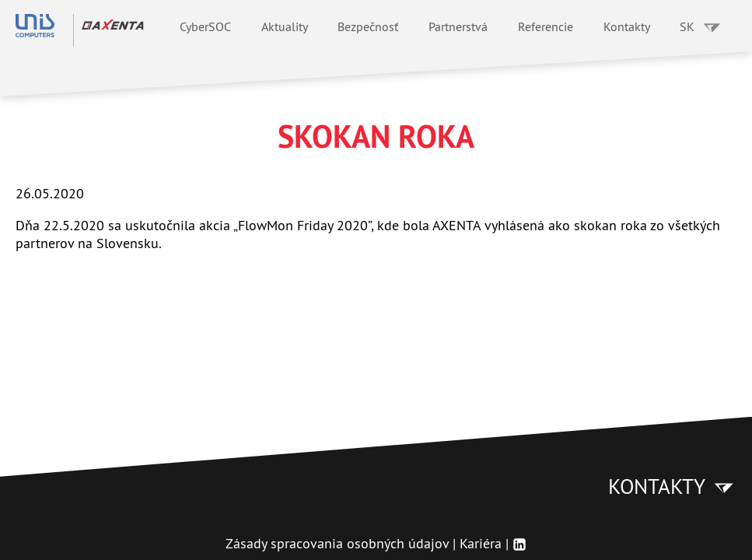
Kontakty (627, 26)
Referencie (546, 26)
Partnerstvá (458, 26)
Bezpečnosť (368, 26)
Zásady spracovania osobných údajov (337, 543)
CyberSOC (205, 26)
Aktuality (285, 26)
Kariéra (481, 543)
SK (700, 26)
